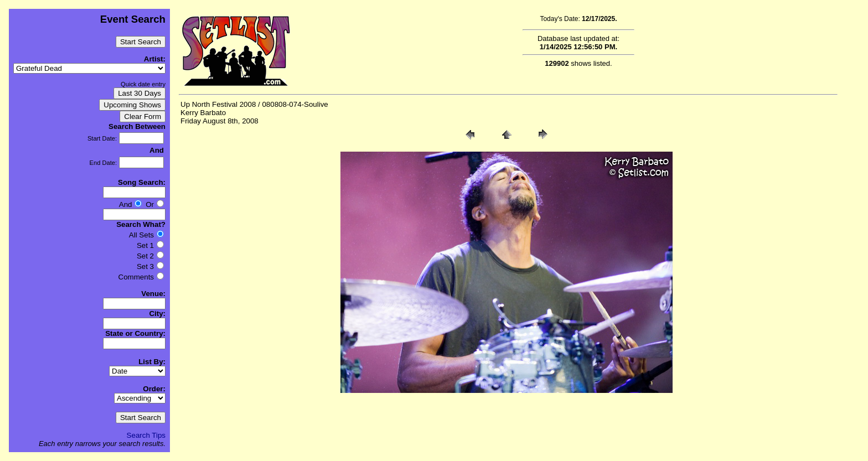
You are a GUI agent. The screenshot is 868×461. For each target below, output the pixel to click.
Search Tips (146, 435)
